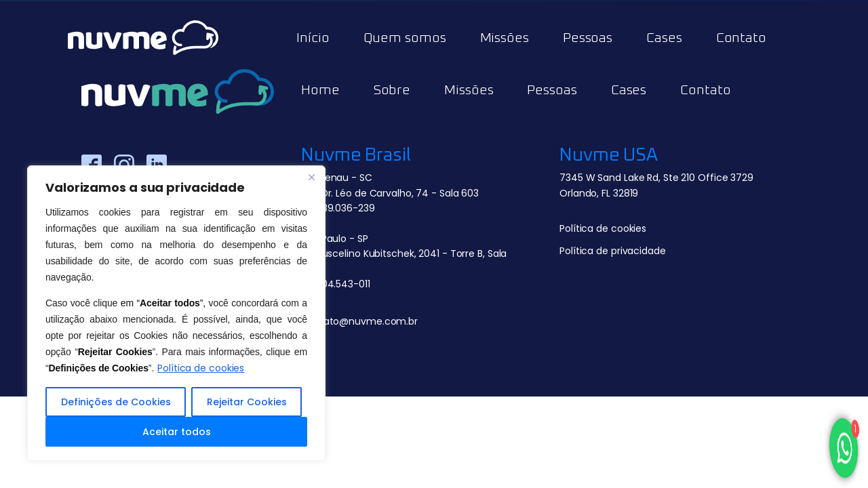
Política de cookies (201, 368)
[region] (176, 313)
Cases (664, 38)
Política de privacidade (613, 251)
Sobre (392, 90)
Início (313, 38)
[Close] (311, 177)
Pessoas (588, 38)
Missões (505, 38)
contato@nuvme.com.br (359, 321)
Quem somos (405, 38)
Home (320, 90)
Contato (741, 38)
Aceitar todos (177, 432)
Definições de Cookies (116, 402)
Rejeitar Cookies (247, 402)
